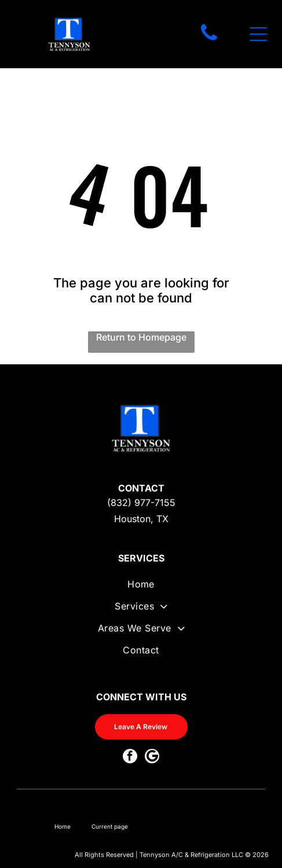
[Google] (152, 758)
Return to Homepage (141, 337)
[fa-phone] (209, 40)
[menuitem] (141, 589)
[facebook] (130, 758)
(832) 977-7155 (141, 503)
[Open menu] (258, 34)
